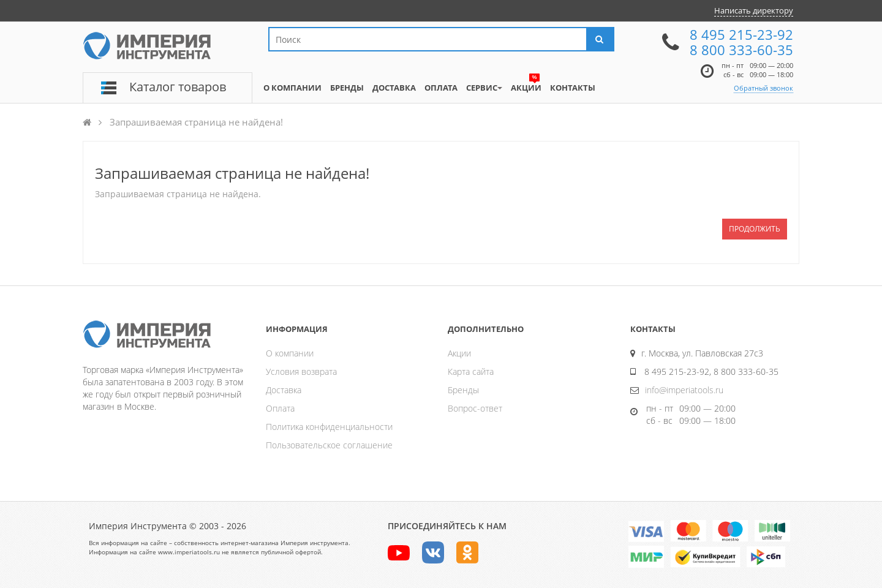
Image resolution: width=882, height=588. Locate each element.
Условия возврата (301, 371)
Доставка (284, 390)
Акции (459, 353)
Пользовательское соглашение (329, 445)
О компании (290, 353)
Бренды (463, 390)
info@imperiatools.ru (684, 390)
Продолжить (755, 229)
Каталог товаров (178, 87)
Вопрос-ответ (475, 408)
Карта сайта (471, 371)
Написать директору (754, 10)
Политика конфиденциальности (329, 427)
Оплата (280, 408)
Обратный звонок (763, 88)
